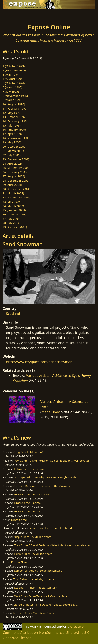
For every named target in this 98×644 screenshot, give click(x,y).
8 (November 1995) (15, 96)
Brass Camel (19, 520)
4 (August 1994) (13, 79)
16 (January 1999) (14, 130)
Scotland (13, 314)
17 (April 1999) (12, 134)
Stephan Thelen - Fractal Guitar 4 (36, 588)
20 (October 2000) (14, 147)
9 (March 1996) (12, 100)
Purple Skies (19, 562)
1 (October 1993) (14, 66)
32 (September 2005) (16, 197)
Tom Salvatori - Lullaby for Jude (34, 579)
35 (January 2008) (14, 210)
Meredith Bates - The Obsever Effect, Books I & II (46, 605)
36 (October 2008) (14, 214)
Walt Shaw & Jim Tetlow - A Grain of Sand (41, 596)
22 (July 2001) (12, 155)
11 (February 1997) (15, 108)
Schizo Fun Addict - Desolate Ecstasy (38, 571)
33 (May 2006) (12, 202)
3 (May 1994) (11, 74)
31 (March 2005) (13, 193)
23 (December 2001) (16, 159)
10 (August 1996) (14, 104)
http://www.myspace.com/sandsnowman (39, 362)
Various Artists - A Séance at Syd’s (53, 376)
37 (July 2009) (12, 219)
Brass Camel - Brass (27, 511)
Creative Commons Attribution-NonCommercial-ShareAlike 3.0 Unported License (46, 632)
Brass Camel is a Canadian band (51, 528)
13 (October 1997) (14, 117)
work (34, 626)
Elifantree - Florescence (30, 469)
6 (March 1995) (12, 87)
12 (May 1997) (12, 113)
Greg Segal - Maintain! (28, 452)
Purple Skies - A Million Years (32, 537)
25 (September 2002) (16, 168)
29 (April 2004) (12, 185)
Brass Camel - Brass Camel (32, 494)
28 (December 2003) (16, 181)
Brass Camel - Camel (28, 503)
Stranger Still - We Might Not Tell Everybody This (46, 477)
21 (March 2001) (13, 151)
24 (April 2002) (12, 164)
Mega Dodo (51, 412)
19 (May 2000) (12, 142)
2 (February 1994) (14, 70)
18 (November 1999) (16, 138)
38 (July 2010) (12, 223)
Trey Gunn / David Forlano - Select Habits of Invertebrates (51, 461)
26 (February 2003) (15, 172)
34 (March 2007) (13, 206)
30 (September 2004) (16, 189)
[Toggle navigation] (14, 15)
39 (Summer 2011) (15, 227)
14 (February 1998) (15, 121)
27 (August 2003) (14, 176)
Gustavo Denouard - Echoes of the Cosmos (42, 486)
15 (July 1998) (12, 125)
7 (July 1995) (11, 91)
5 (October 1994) (14, 83)
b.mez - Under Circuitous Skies (34, 613)
